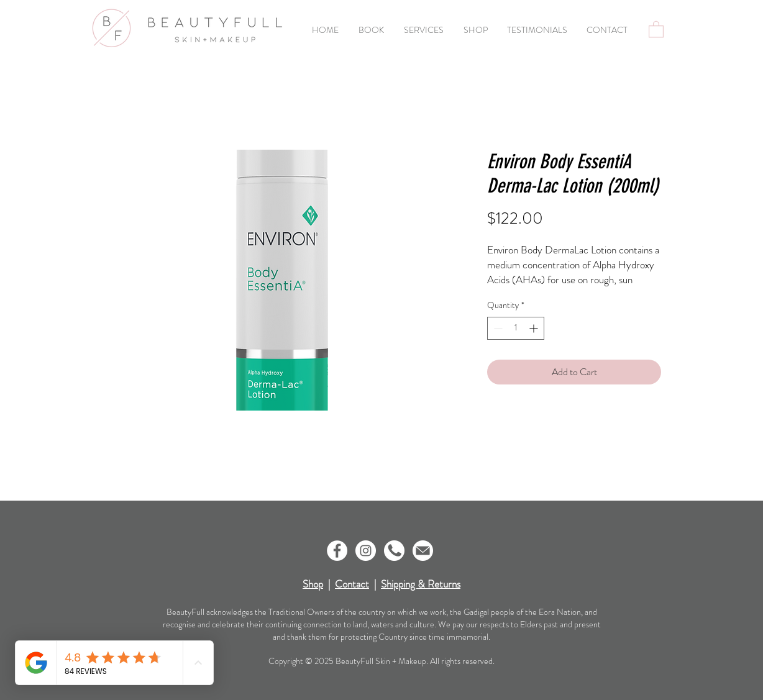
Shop (313, 584)
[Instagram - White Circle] (366, 551)
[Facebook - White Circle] (337, 551)
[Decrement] (497, 328)
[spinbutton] (516, 328)
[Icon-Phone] (394, 551)
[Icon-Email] (423, 551)
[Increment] (535, 328)
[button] (656, 29)
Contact (352, 584)
